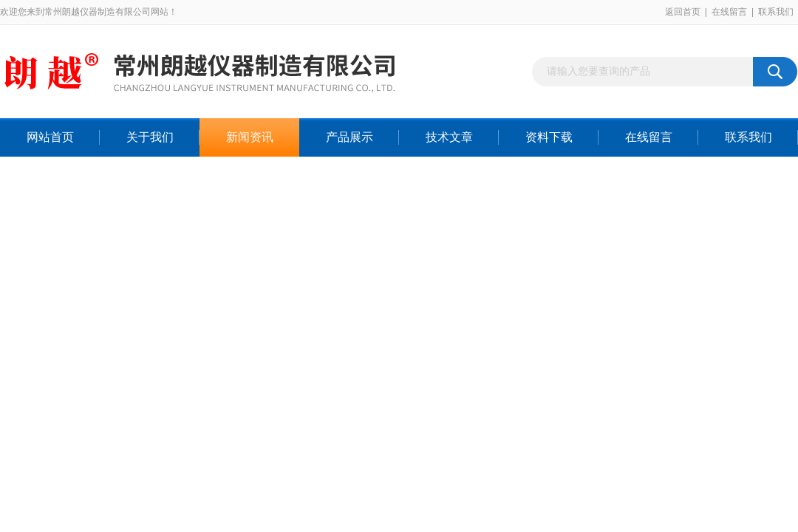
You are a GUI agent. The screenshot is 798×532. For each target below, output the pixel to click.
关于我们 (150, 137)
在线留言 (729, 12)
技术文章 (449, 137)
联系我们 (776, 12)
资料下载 (549, 137)
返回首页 (683, 12)
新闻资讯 (250, 137)
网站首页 (50, 137)
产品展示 (349, 137)
